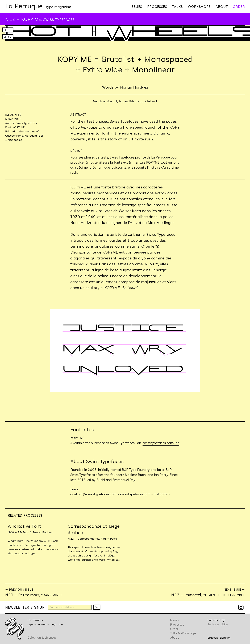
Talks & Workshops (183, 633)
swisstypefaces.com (135, 494)
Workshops (199, 7)
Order (239, 7)
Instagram (162, 494)
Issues (136, 7)
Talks (177, 7)
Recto (8, 30)
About (222, 7)
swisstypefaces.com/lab (161, 443)
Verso (8, 37)
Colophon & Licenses (42, 637)
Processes (157, 7)
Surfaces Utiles (218, 624)
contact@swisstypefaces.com (93, 494)
